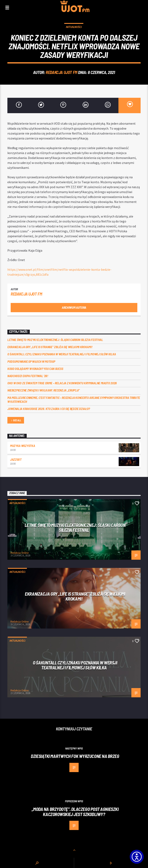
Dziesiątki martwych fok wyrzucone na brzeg (75, 756)
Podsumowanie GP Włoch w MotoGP (31, 361)
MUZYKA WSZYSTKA (22, 446)
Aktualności (74, 27)
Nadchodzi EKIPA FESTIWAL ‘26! (28, 376)
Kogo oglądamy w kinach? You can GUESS (35, 369)
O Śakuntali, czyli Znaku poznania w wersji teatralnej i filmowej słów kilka (62, 354)
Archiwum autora (74, 307)
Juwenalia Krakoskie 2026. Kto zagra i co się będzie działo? (49, 409)
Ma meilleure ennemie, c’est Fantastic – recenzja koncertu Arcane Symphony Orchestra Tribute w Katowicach (74, 399)
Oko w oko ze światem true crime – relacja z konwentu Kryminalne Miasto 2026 (62, 383)
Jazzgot (16, 459)
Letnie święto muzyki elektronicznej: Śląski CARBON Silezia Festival (55, 340)
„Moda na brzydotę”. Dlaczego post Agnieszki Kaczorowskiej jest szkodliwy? (75, 812)
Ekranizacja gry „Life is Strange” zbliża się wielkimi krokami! (50, 347)
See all (16, 421)
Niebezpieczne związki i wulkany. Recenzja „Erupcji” (44, 390)
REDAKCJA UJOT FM (61, 72)
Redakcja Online (20, 553)
